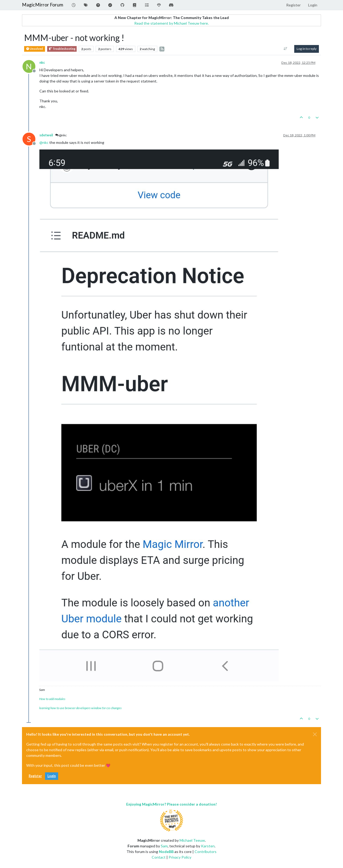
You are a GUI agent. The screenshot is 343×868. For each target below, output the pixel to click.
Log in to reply (307, 49)
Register (35, 776)
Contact (159, 857)
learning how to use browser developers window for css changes (80, 708)
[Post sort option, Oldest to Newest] (286, 49)
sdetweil (46, 135)
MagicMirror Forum (43, 5)
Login (52, 776)
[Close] (315, 734)
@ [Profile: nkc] (44, 142)
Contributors (206, 852)
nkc (42, 63)
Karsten (208, 846)
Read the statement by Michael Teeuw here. (171, 23)
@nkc (61, 135)
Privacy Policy (180, 857)
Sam (164, 846)
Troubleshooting (62, 49)
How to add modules (52, 699)
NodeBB (166, 852)
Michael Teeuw (192, 840)
